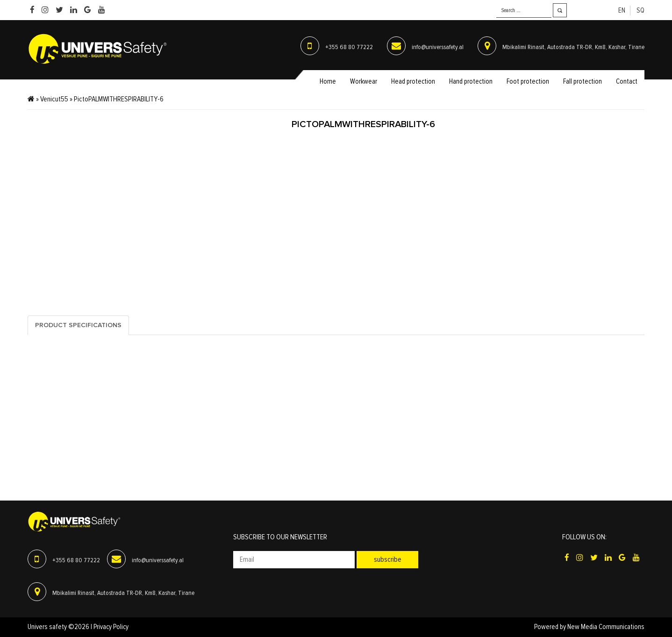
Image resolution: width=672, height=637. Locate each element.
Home (328, 82)
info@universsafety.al (438, 47)
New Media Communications (606, 627)
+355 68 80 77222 (349, 47)
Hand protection (471, 82)
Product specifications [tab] (78, 325)
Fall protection (583, 82)
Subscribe (388, 559)
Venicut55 (54, 99)
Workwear (364, 82)
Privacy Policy (111, 627)
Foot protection (528, 82)
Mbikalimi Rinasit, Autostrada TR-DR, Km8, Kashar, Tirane (573, 47)
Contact (627, 82)
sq (640, 11)
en (622, 11)
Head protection (413, 82)
